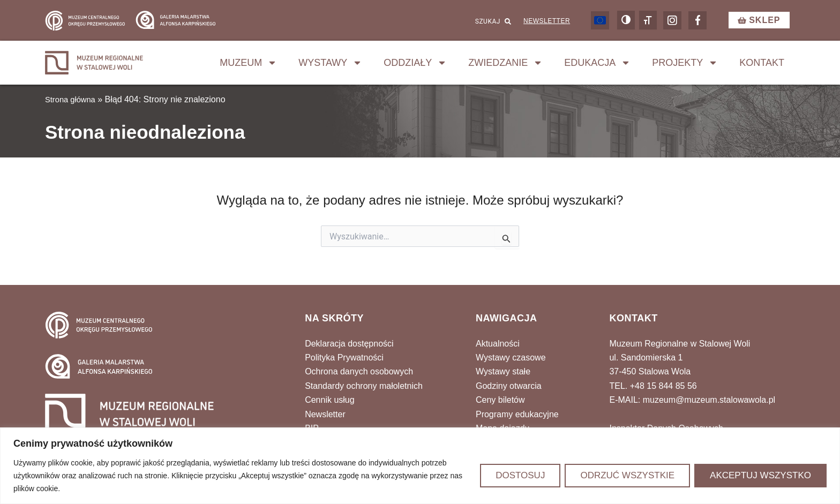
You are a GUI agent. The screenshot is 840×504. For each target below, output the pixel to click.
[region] (420, 466)
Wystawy (330, 66)
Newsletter (544, 22)
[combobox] (456, 23)
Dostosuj (520, 475)
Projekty (685, 66)
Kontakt (762, 66)
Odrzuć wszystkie (627, 475)
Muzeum (248, 66)
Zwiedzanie (505, 66)
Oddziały (415, 66)
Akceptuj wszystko (760, 475)
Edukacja (597, 66)
